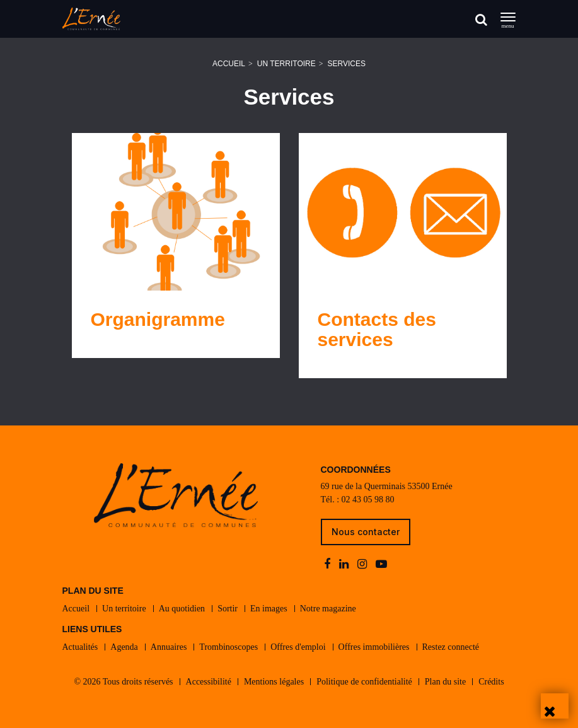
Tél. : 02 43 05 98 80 (358, 500)
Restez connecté (451, 647)
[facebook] (328, 564)
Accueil (229, 64)
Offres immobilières (374, 647)
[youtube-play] (381, 564)
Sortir (228, 609)
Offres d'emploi (298, 647)
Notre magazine (328, 609)
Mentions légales (274, 682)
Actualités (80, 647)
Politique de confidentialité (364, 682)
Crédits (491, 682)
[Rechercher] (481, 19)
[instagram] (363, 564)
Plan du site (445, 682)
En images (269, 609)
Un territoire (286, 64)
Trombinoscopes (228, 647)
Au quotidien (182, 609)
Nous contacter (366, 532)
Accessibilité (209, 682)
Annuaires (169, 647)
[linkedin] (345, 564)
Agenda (124, 647)
